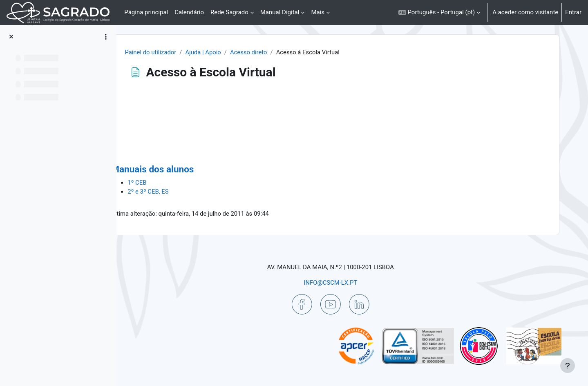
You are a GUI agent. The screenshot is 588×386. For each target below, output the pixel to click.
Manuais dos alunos (188, 170)
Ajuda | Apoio (237, 52)
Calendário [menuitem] (189, 12)
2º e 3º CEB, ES (183, 192)
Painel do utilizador (184, 52)
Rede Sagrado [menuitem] (229, 12)
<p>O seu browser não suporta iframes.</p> (346, 127)
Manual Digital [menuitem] (280, 12)
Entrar (573, 12)
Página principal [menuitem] (146, 12)
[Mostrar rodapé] (568, 366)
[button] (439, 12)
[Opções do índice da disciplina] (106, 37)
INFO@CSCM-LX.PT (346, 283)
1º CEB (172, 183)
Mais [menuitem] (318, 12)
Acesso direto (284, 52)
